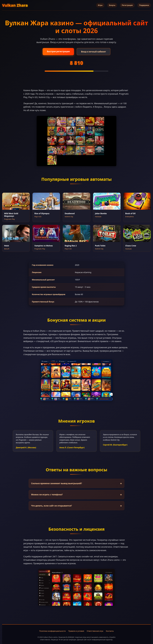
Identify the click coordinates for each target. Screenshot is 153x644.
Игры (100, 5)
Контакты (110, 631)
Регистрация (127, 5)
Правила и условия (76, 631)
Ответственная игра (95, 631)
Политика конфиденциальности (52, 631)
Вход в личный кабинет (93, 52)
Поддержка (144, 5)
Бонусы (112, 5)
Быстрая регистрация (58, 51)
